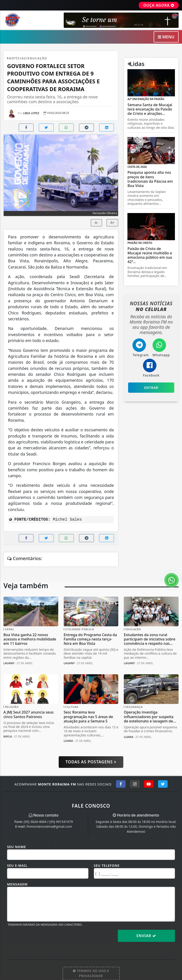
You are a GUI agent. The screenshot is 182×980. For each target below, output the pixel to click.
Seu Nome (17, 847)
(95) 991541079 (61, 822)
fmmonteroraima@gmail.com (49, 826)
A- (96, 223)
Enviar (146, 936)
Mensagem (17, 884)
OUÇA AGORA (159, 5)
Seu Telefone (107, 865)
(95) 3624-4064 (35, 822)
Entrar (151, 388)
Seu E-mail (17, 865)
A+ (112, 223)
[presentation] (42, 939)
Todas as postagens (91, 762)
